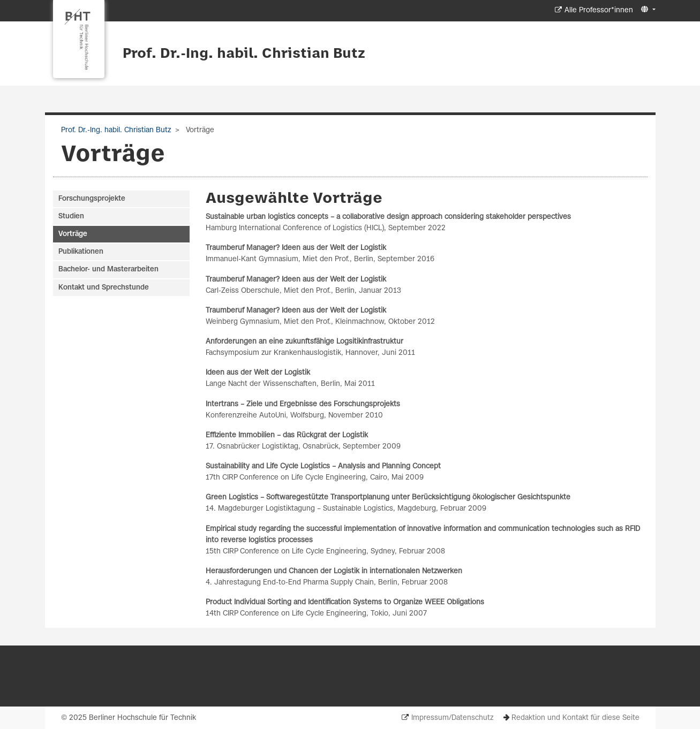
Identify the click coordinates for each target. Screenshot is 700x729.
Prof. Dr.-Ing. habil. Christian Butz (244, 54)
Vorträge (73, 234)
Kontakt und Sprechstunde (104, 288)
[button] (647, 10)
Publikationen (81, 252)
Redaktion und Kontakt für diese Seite (575, 718)
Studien (71, 217)
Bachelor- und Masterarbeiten (108, 269)
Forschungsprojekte (92, 199)
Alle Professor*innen (599, 10)
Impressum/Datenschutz (452, 718)
